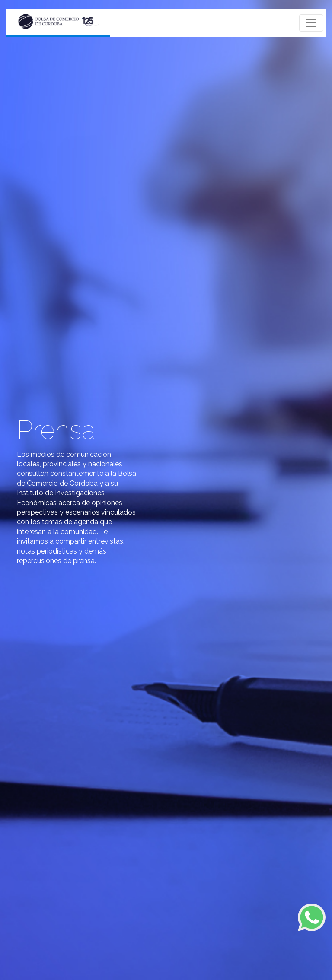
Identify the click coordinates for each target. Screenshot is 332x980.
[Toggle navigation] (311, 23)
